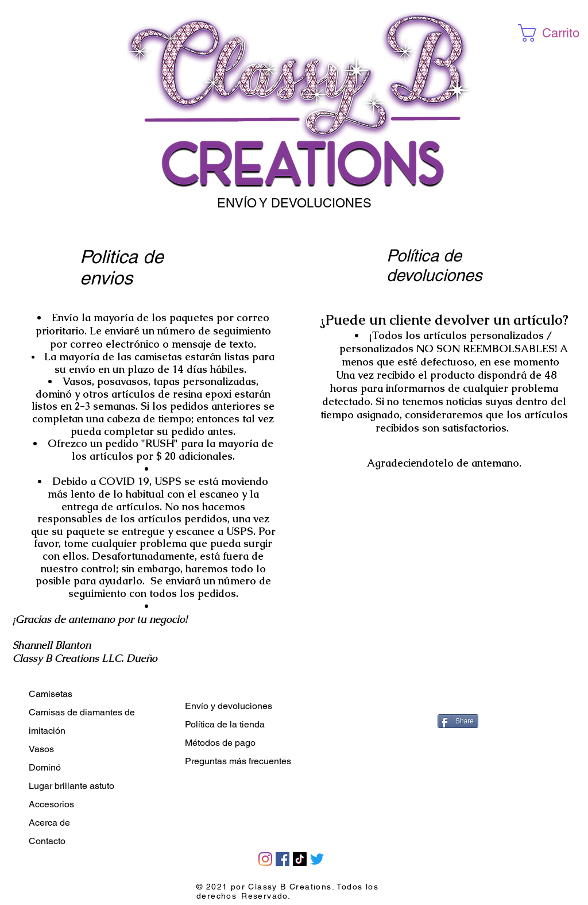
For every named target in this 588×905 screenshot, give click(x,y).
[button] (552, 33)
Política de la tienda (225, 724)
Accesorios (51, 804)
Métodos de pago (220, 743)
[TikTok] (300, 859)
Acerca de (49, 823)
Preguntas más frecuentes (238, 761)
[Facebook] (283, 859)
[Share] (458, 721)
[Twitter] (317, 859)
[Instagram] (265, 859)
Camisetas (51, 694)
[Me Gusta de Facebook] (463, 696)
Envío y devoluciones (229, 706)
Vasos (41, 749)
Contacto (47, 841)
